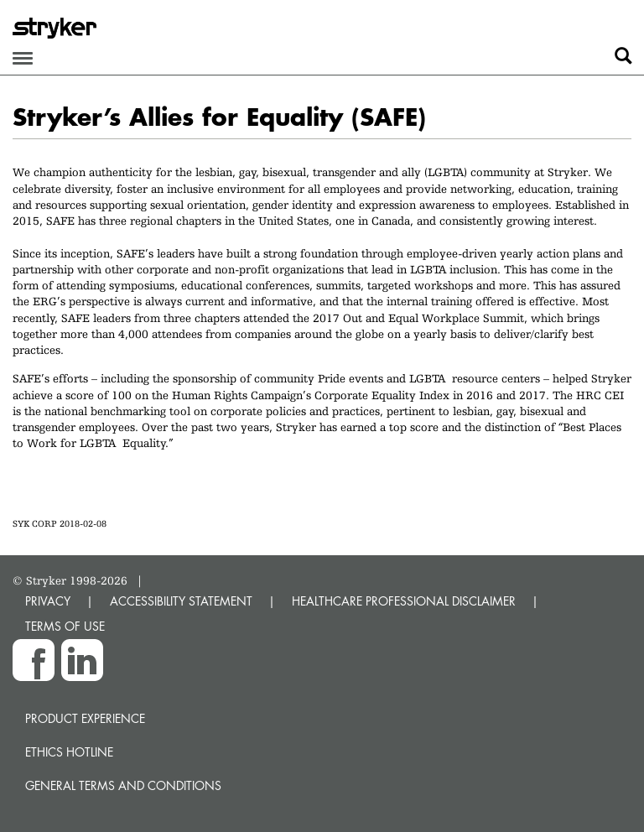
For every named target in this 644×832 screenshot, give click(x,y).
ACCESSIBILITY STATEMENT (181, 601)
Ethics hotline (69, 752)
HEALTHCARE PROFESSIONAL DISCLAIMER (404, 601)
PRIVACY (48, 601)
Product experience (85, 718)
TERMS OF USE (65, 626)
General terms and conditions (123, 785)
